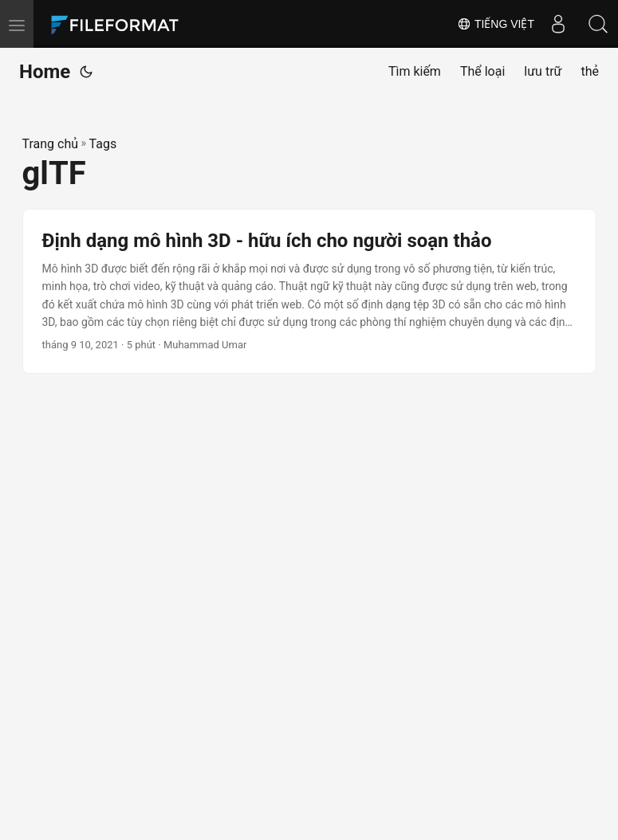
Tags (103, 144)
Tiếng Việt (496, 24)
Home (45, 72)
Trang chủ (51, 144)
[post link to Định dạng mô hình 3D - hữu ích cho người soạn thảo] (309, 292)
